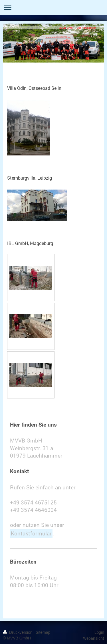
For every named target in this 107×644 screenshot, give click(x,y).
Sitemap (43, 632)
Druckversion (18, 632)
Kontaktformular (31, 533)
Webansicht (94, 638)
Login (99, 632)
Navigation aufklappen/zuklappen (53, 8)
